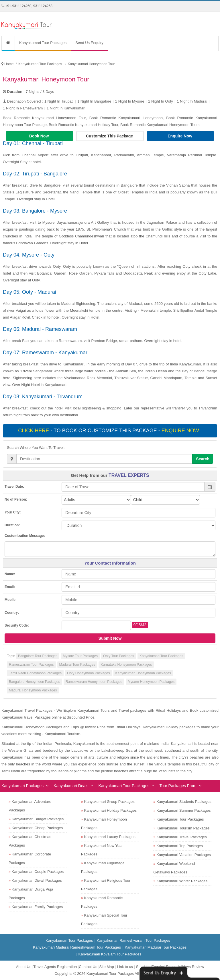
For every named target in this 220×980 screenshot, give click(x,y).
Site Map (107, 967)
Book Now (40, 136)
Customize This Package (110, 136)
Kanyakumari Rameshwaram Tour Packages (133, 940)
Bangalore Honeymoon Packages (35, 682)
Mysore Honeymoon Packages (151, 682)
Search (203, 459)
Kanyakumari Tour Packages (43, 43)
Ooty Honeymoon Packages (88, 673)
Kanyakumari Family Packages (37, 907)
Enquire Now (180, 136)
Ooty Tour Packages (119, 656)
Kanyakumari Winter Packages (182, 881)
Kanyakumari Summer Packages (183, 810)
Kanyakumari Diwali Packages (37, 880)
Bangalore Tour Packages (38, 656)
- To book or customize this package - (109, 431)
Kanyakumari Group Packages (109, 802)
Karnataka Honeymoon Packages (126, 665)
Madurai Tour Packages (77, 665)
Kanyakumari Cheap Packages (37, 828)
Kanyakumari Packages (22, 786)
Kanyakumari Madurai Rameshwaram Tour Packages (77, 947)
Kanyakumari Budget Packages (38, 819)
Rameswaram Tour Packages (31, 665)
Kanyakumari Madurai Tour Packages (156, 947)
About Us (24, 967)
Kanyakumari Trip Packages (180, 846)
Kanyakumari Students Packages (184, 802)
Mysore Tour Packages (80, 656)
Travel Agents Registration (55, 967)
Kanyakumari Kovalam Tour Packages (110, 954)
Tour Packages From (178, 786)
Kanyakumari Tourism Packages (183, 828)
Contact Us (88, 967)
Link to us (125, 967)
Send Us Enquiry (89, 43)
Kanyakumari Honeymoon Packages (143, 673)
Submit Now (110, 638)
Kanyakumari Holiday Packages (111, 810)
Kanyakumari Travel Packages (182, 837)
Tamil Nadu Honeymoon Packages (35, 673)
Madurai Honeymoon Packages (33, 690)
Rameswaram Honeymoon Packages (94, 682)
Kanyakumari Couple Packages (38, 872)
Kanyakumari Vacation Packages (184, 855)
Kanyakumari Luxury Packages (110, 837)
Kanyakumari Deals (71, 786)
